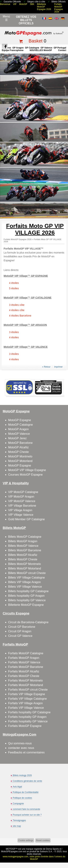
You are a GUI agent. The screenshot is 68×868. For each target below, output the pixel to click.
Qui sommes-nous (20, 743)
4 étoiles (14, 283)
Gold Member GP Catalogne (26, 519)
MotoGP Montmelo (20, 456)
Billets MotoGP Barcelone (25, 550)
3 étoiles (14, 332)
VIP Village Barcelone (22, 506)
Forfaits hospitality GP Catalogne (29, 712)
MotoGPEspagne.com (12, 851)
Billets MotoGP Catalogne (25, 537)
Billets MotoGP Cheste (23, 559)
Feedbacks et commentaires (26, 752)
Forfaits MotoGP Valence (24, 662)
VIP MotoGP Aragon (21, 497)
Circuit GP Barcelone (22, 627)
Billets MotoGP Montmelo (24, 564)
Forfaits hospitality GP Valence (28, 721)
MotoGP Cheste (18, 452)
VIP (15, 4)
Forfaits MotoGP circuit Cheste (28, 690)
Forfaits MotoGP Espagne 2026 (58, 8)
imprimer (58, 367)
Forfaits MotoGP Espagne (25, 726)
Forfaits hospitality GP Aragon (27, 717)
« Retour (46, 367)
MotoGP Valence (19, 434)
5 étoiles (14, 288)
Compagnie (18, 804)
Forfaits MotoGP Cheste (24, 676)
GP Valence (46, 48)
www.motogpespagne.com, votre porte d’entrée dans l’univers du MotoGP (34, 858)
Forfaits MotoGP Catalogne (26, 653)
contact (62, 50)
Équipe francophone (13, 50)
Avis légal (17, 787)
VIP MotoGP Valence (22, 501)
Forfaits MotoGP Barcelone (26, 667)
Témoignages (19, 820)
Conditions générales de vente (27, 781)
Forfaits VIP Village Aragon (25, 703)
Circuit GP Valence (20, 636)
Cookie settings (26, 840)
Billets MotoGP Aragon (23, 541)
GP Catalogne (32, 48)
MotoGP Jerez (17, 438)
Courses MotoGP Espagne (25, 475)
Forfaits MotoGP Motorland (26, 685)
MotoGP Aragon (18, 429)
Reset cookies (43, 840)
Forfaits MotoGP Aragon (24, 658)
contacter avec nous (21, 748)
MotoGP (23, 4)
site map (17, 826)
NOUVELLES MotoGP (41, 50)
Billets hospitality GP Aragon (26, 596)
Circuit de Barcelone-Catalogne (28, 622)
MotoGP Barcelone (20, 443)
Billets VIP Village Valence (25, 587)
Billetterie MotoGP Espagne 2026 (44, 7)
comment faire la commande (26, 809)
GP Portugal (60, 48)
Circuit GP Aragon (20, 631)
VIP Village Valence (21, 515)
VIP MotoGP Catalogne (23, 492)
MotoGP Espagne (20, 420)
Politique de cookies (22, 798)
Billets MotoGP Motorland (25, 568)
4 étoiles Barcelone (20, 316)
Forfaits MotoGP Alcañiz (24, 671)
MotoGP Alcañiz (18, 447)
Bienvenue (5, 4)
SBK (32, 4)
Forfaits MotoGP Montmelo (25, 681)
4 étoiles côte (17, 310)
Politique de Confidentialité (26, 792)
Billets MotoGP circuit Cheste (27, 573)
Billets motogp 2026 (22, 775)
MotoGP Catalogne (20, 425)
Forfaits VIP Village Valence (26, 708)
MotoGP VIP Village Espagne (27, 470)
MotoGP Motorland (20, 461)
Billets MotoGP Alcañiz (23, 555)
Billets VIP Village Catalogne (26, 578)
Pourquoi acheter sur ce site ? (27, 815)
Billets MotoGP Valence (23, 546)
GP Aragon (18, 48)
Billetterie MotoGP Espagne (26, 605)
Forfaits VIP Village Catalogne (27, 699)
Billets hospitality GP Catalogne (28, 591)
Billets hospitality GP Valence (27, 600)
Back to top (64, 852)
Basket (36, 41)
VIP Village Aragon (20, 510)
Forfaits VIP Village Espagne (27, 694)
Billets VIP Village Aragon (24, 582)
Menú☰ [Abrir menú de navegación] (6, 18)
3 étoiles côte (17, 305)
